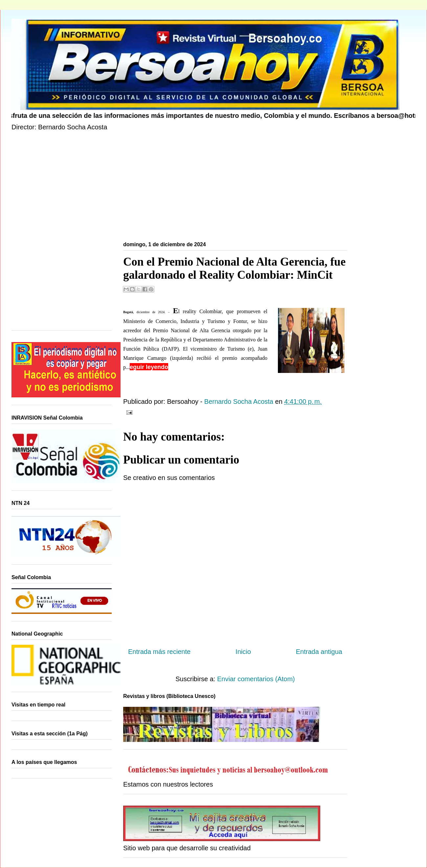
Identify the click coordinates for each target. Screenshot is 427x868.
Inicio (243, 652)
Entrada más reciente (159, 652)
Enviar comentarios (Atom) (256, 679)
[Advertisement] (209, 187)
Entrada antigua (319, 652)
